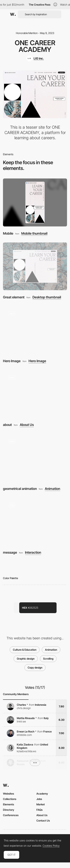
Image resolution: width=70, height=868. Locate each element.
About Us (27, 425)
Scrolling (48, 659)
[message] (35, 522)
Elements (8, 804)
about (7, 425)
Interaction (33, 553)
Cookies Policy (51, 846)
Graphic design (26, 659)
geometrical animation (20, 489)
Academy (42, 794)
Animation (52, 489)
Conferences (11, 815)
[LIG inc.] (35, 58)
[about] (35, 394)
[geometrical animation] (35, 458)
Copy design (35, 667)
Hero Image (12, 361)
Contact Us (43, 821)
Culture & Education (25, 650)
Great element (14, 297)
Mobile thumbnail (34, 233)
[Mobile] (35, 202)
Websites (8, 794)
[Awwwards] (13, 14)
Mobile (8, 233)
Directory (9, 810)
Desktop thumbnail (47, 297)
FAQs (39, 810)
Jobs (39, 799)
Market (41, 804)
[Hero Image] (35, 330)
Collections (10, 799)
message (10, 552)
